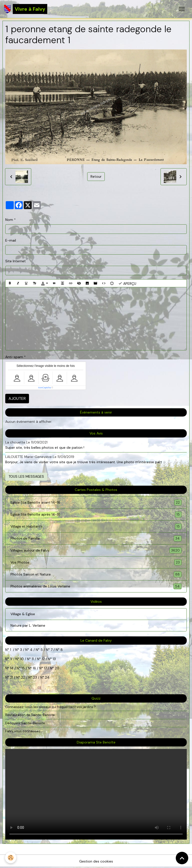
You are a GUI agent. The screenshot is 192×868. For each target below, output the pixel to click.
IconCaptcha (45, 388)
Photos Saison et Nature (96, 574)
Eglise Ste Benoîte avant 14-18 (96, 503)
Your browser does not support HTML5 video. (96, 794)
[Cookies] (11, 858)
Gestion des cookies (96, 861)
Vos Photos (96, 562)
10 (21, 659)
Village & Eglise (23, 614)
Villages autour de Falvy (96, 550)
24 (47, 677)
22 (22, 677)
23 (35, 677)
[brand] (26, 9)
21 (12, 677)
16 (34, 668)
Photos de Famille (96, 538)
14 (12, 668)
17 (45, 668)
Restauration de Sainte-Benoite (30, 715)
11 (32, 659)
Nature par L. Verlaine (28, 625)
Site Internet (15, 261)
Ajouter (17, 398)
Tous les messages (26, 476)
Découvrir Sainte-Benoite (25, 723)
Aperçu (127, 283)
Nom (9, 220)
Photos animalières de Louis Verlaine (96, 586)
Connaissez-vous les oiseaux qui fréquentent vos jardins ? (50, 707)
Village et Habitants (96, 526)
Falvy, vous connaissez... (24, 731)
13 (54, 659)
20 (56, 668)
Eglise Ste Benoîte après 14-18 (96, 514)
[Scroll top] (182, 858)
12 (44, 659)
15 (23, 668)
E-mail (11, 240)
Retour (96, 176)
